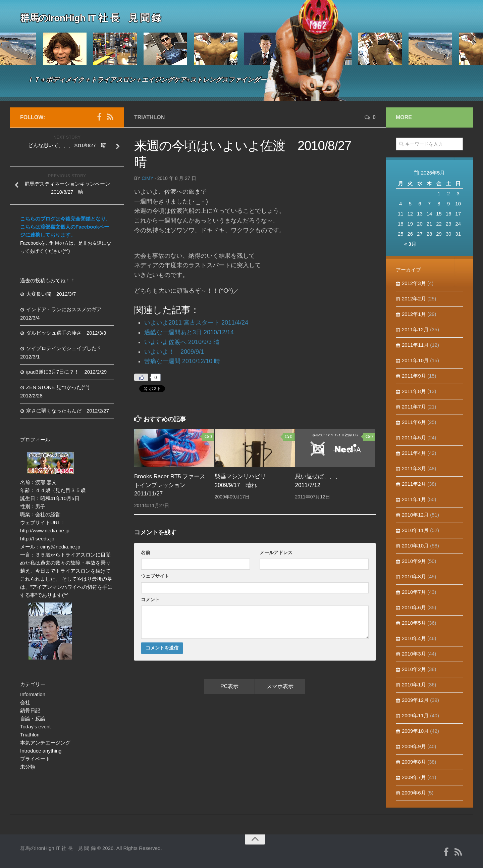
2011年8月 (414, 391)
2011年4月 (414, 453)
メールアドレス (276, 552)
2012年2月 (414, 299)
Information (33, 694)
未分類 (28, 767)
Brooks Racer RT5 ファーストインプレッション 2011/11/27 (170, 485)
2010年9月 (414, 561)
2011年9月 (414, 376)
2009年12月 (415, 700)
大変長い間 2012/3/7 (51, 294)
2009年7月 (414, 777)
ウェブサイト (155, 576)
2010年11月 (415, 530)
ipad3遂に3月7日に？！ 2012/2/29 (66, 372)
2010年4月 (414, 638)
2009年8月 (414, 762)
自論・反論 (33, 718)
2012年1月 (414, 314)
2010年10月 (415, 546)
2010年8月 (414, 576)
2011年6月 (414, 422)
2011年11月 (415, 345)
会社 (25, 702)
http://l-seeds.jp (37, 539)
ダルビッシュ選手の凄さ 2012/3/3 (66, 333)
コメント (150, 599)
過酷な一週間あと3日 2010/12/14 (189, 332)
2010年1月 (414, 685)
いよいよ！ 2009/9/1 (174, 352)
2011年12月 (415, 329)
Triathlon (149, 117)
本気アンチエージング (45, 743)
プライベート (35, 759)
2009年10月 (415, 731)
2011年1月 (414, 499)
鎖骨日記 (30, 710)
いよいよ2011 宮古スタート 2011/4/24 (196, 323)
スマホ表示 (280, 686)
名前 (146, 552)
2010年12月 (415, 515)
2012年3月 (414, 283)
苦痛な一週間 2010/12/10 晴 (182, 361)
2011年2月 (414, 484)
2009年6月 (414, 793)
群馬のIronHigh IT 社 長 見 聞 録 (91, 18)
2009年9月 (414, 746)
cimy (147, 178)
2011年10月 (415, 360)
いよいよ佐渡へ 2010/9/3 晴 (182, 342)
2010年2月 (414, 669)
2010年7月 (414, 592)
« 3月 (410, 244)
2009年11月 (415, 715)
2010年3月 (414, 654)
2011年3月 (414, 468)
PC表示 (229, 686)
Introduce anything (41, 751)
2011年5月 (414, 438)
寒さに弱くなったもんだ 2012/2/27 (68, 411)
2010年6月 (414, 607)
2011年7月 (414, 407)
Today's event (35, 727)
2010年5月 (414, 623)
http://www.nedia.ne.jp (45, 531)
